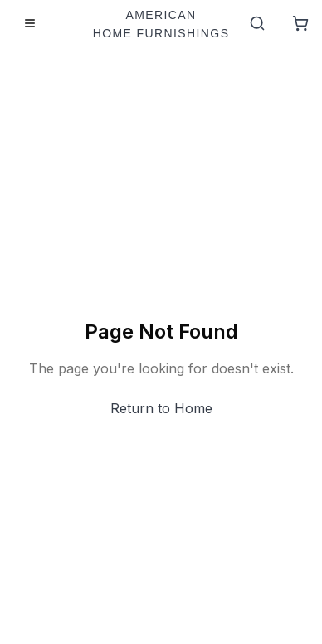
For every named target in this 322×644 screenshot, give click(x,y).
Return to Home (161, 408)
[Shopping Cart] (300, 23)
